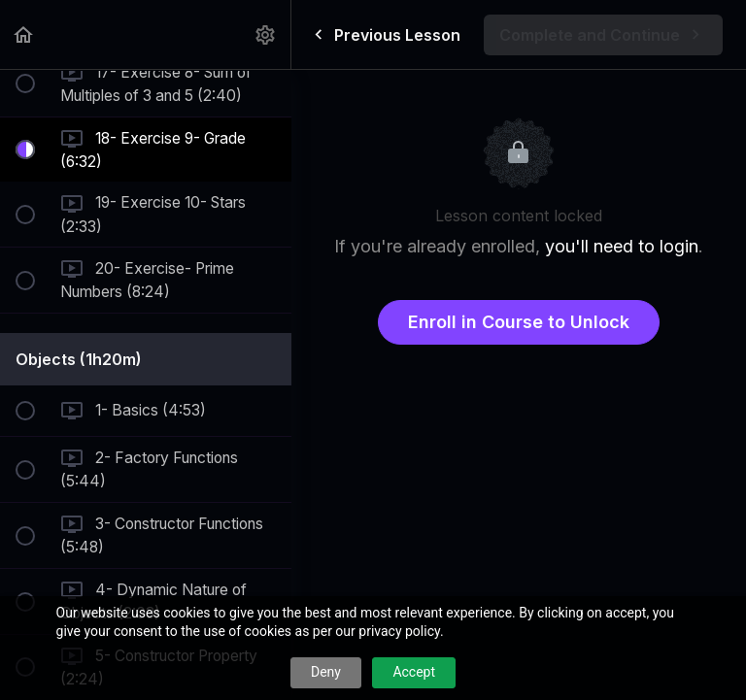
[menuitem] (266, 34)
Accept (414, 672)
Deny (326, 672)
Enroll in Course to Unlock (519, 322)
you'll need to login (622, 246)
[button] (24, 34)
